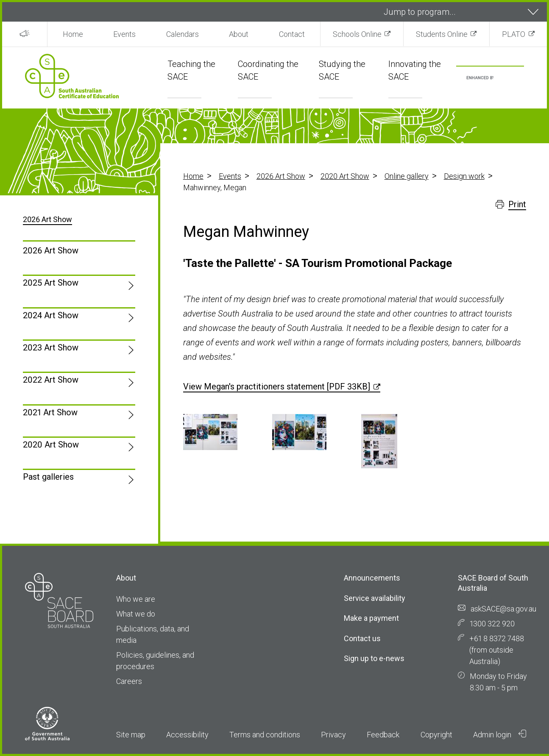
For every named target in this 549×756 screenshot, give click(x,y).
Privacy (333, 735)
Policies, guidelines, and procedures (155, 661)
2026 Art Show (281, 176)
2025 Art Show (51, 283)
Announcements (372, 578)
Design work (464, 176)
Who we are (136, 599)
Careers (129, 681)
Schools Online (357, 34)
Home (73, 34)
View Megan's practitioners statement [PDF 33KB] (277, 386)
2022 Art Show (51, 380)
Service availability (375, 598)
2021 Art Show (50, 412)
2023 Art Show (51, 347)
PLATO (514, 34)
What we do (136, 614)
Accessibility (187, 735)
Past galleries (48, 477)
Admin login (500, 734)
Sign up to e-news (374, 658)
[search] (480, 78)
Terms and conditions (265, 735)
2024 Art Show (51, 315)
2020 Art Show (345, 176)
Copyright (436, 735)
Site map (131, 735)
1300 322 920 (492, 624)
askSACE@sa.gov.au (503, 609)
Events (124, 34)
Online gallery (407, 176)
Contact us (362, 638)
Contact (292, 34)
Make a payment (371, 618)
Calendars (183, 34)
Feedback (383, 735)
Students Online (442, 34)
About (239, 34)
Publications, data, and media (153, 634)
